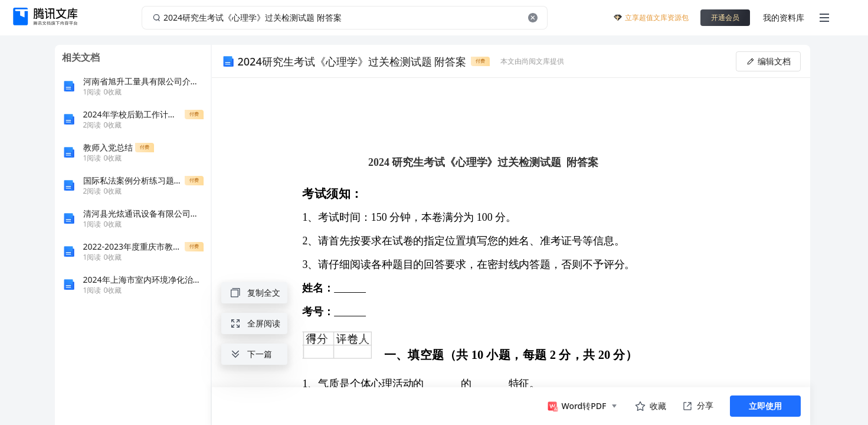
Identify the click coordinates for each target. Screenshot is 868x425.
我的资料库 (784, 17)
